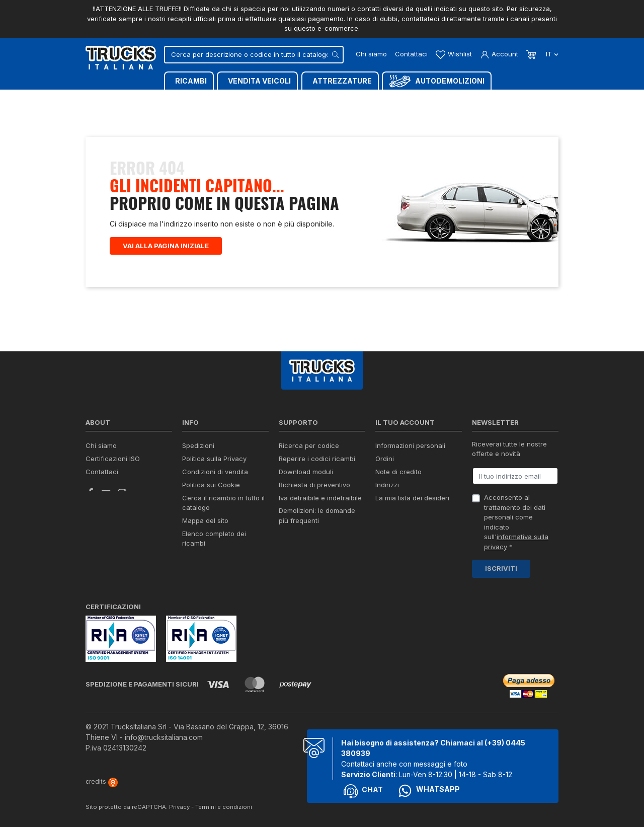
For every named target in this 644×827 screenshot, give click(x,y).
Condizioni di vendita (215, 472)
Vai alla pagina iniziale (166, 246)
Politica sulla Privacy (214, 459)
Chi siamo (371, 54)
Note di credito (398, 472)
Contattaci (411, 54)
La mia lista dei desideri (412, 498)
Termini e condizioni (224, 807)
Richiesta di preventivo (314, 485)
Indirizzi (387, 485)
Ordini (385, 459)
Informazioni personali (410, 445)
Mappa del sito (205, 520)
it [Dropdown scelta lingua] (551, 54)
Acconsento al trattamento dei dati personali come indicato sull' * (516, 522)
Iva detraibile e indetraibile (320, 498)
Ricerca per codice (309, 445)
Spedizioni (198, 445)
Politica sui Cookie (211, 485)
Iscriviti (501, 568)
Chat (363, 791)
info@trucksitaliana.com (164, 737)
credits (102, 781)
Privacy (179, 807)
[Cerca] (254, 55)
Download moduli (306, 472)
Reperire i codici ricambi (317, 459)
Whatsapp (429, 791)
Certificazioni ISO (113, 459)
